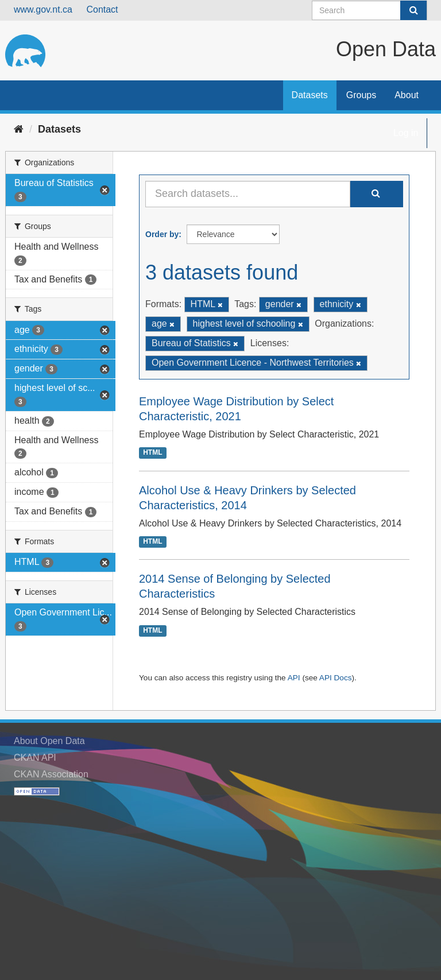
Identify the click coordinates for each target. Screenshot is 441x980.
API (294, 678)
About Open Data (49, 741)
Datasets (310, 95)
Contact (102, 9)
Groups (361, 95)
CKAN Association (51, 774)
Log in (406, 133)
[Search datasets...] (248, 194)
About (407, 95)
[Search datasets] (370, 10)
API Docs (336, 678)
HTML (152, 453)
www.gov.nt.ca (43, 9)
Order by (162, 234)
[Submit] (413, 10)
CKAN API (35, 758)
